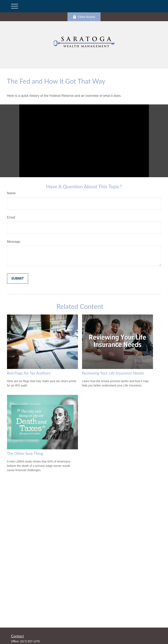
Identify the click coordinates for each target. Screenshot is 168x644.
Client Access (84, 17)
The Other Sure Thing (25, 453)
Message (14, 242)
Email (11, 217)
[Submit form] (18, 279)
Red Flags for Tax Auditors (29, 373)
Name (11, 193)
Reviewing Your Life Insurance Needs (113, 373)
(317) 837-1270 (30, 641)
